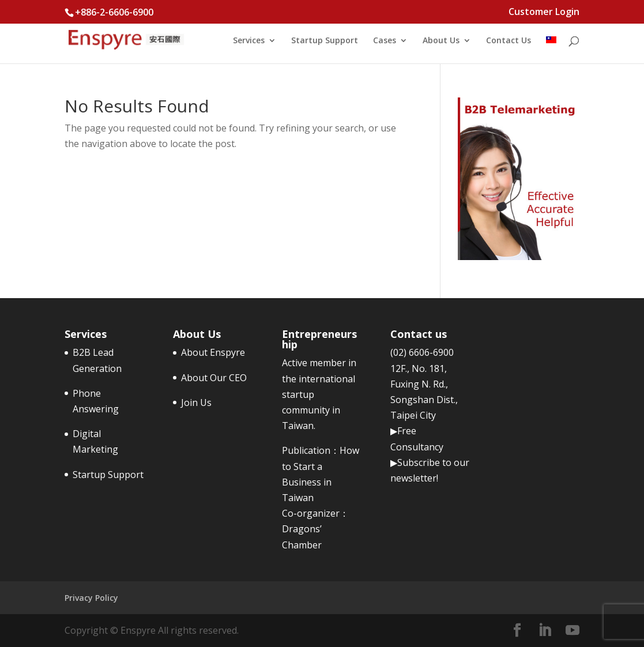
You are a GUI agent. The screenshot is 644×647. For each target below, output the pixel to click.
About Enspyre (213, 352)
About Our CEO (214, 378)
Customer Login (544, 12)
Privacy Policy (91, 598)
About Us (441, 41)
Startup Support (325, 41)
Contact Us (509, 41)
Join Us (196, 403)
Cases (385, 41)
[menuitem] (551, 50)
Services (249, 41)
